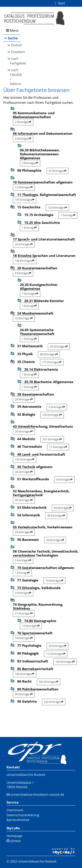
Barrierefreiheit (18, 820)
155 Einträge (25, 459)
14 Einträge (24, 638)
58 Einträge (56, 515)
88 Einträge (49, 354)
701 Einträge (52, 439)
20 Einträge (24, 431)
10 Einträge (24, 318)
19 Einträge (54, 581)
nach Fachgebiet (15, 61)
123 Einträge (57, 207)
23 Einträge (24, 532)
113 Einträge (56, 654)
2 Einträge (23, 122)
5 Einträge (23, 560)
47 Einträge (58, 171)
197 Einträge (25, 200)
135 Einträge (52, 415)
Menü (12, 30)
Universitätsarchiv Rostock (26, 775)
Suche (13, 38)
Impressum (15, 810)
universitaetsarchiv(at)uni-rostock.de (37, 795)
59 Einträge (63, 508)
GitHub (14, 841)
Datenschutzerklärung (23, 815)
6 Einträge (64, 479)
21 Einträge (24, 613)
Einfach (16, 45)
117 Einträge (52, 362)
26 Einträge (24, 244)
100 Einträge (25, 674)
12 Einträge (24, 187)
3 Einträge (23, 593)
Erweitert (16, 52)
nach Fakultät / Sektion (15, 77)
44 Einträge (24, 472)
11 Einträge (58, 447)
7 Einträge (30, 294)
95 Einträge (59, 346)
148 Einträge (25, 261)
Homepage (14, 836)
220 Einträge (54, 702)
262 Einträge (49, 682)
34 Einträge (55, 540)
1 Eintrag (68, 215)
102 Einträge (65, 662)
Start (61, 3)
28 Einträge (24, 399)
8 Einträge (23, 273)
